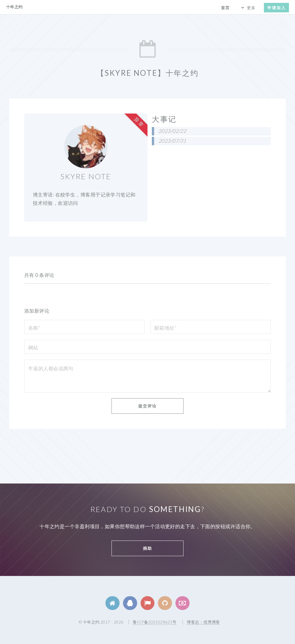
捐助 (147, 548)
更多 (251, 8)
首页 (225, 8)
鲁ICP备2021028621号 (155, 622)
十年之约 (14, 7)
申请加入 (277, 8)
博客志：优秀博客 (203, 622)
